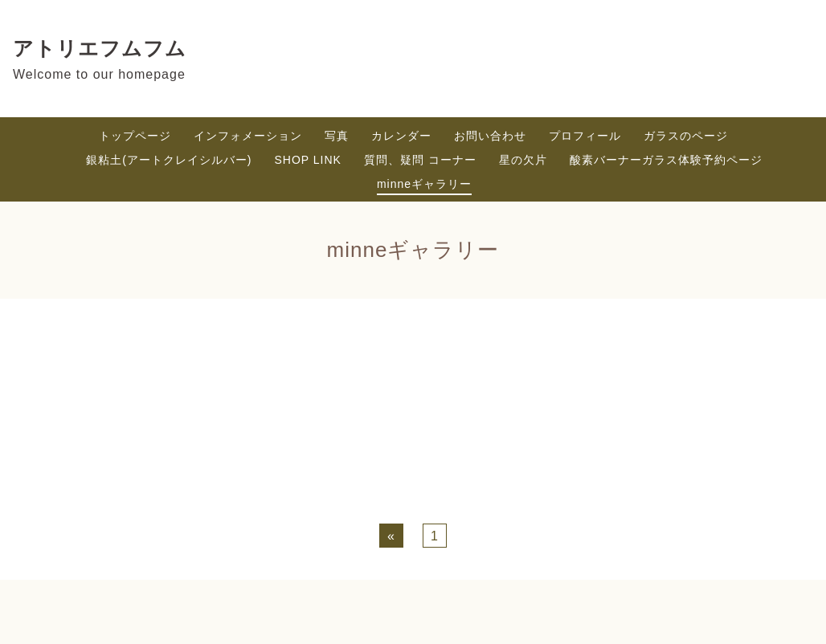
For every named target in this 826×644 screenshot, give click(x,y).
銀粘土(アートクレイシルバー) (169, 160)
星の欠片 (523, 160)
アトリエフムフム (100, 48)
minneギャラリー (424, 184)
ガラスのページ (686, 136)
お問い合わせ (490, 136)
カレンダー (401, 136)
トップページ (135, 136)
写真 (337, 136)
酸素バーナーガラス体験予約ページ (666, 160)
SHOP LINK (308, 160)
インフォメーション (248, 136)
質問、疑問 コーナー (420, 160)
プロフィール (585, 136)
